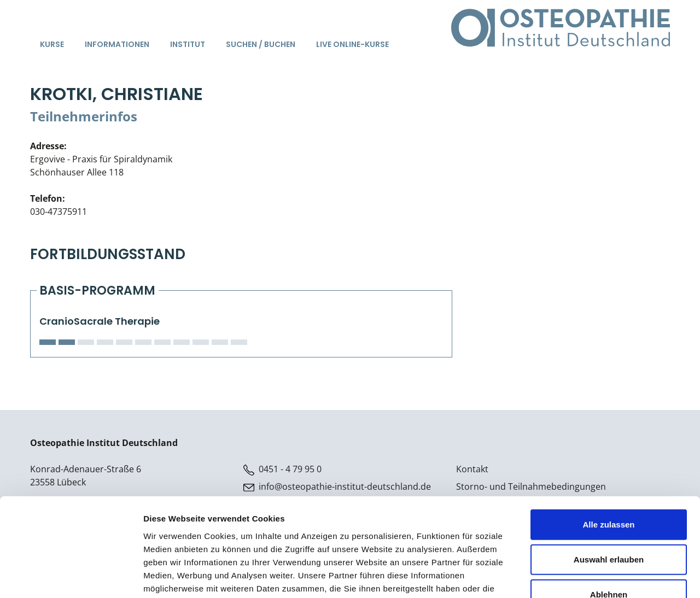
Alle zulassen (608, 455)
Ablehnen (609, 525)
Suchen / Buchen (261, 44)
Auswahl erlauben (609, 490)
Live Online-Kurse (352, 44)
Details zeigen (582, 576)
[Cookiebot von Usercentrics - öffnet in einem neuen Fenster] (71, 577)
